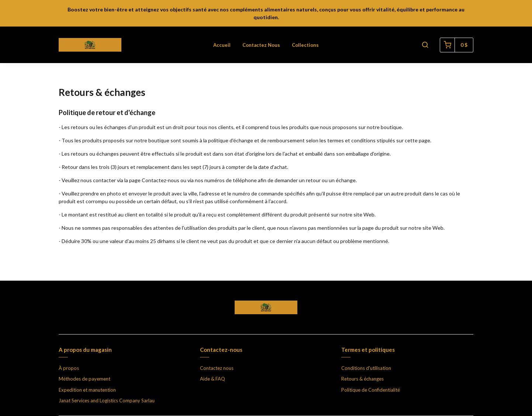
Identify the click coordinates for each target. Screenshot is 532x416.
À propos (69, 368)
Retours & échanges (362, 379)
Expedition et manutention (87, 390)
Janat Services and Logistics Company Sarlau (107, 401)
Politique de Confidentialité (371, 390)
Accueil (222, 45)
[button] (425, 45)
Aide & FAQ (213, 379)
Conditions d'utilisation (366, 368)
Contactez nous (261, 45)
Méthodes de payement (84, 379)
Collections (305, 45)
